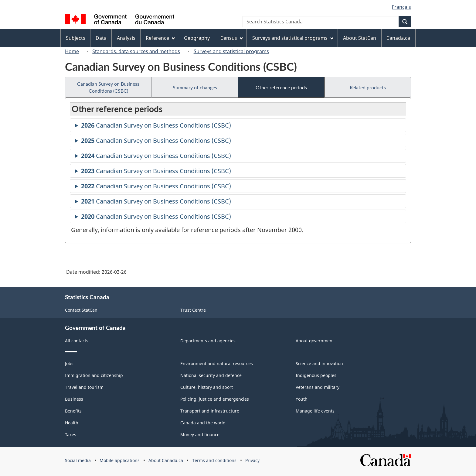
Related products (368, 87)
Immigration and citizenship (94, 375)
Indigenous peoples (316, 375)
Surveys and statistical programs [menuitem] (293, 38)
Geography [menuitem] (197, 38)
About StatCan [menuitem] (360, 38)
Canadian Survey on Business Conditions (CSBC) (108, 87)
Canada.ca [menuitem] (398, 38)
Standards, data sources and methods (136, 51)
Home (72, 51)
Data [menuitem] (101, 38)
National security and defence (211, 375)
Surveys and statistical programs (231, 51)
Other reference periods (281, 87)
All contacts (77, 341)
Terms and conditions (214, 460)
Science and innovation (319, 363)
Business (74, 399)
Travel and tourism (84, 387)
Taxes (71, 435)
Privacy (252, 460)
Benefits (73, 411)
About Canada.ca (166, 460)
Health (72, 423)
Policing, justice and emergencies (215, 399)
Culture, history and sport (207, 387)
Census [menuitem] (232, 38)
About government (315, 341)
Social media (78, 460)
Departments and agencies (208, 341)
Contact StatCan (81, 310)
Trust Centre (193, 310)
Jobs (69, 363)
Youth (302, 399)
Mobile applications (120, 460)
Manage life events (315, 411)
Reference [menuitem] (160, 38)
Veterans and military (318, 387)
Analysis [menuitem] (126, 38)
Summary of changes (195, 87)
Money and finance (200, 435)
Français (401, 7)
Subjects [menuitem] (76, 38)
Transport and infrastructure (210, 411)
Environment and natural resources (217, 363)
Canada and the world (203, 423)
